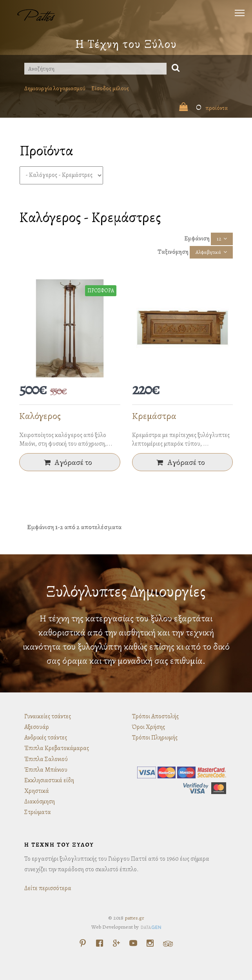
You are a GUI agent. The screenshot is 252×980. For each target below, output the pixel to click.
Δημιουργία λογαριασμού (55, 88)
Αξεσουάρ (37, 727)
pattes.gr (134, 918)
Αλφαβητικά (208, 252)
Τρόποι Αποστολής (155, 716)
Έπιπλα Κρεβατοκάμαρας (57, 748)
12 (219, 239)
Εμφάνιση (197, 239)
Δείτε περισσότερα (48, 888)
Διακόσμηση (40, 801)
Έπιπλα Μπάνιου (46, 770)
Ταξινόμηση (173, 252)
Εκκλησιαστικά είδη (49, 780)
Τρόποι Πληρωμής (155, 738)
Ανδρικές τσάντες (46, 738)
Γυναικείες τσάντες (48, 716)
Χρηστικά (37, 791)
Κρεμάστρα (154, 416)
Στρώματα (38, 812)
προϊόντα (203, 108)
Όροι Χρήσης (149, 727)
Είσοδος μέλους (110, 88)
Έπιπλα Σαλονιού (46, 759)
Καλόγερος (40, 416)
